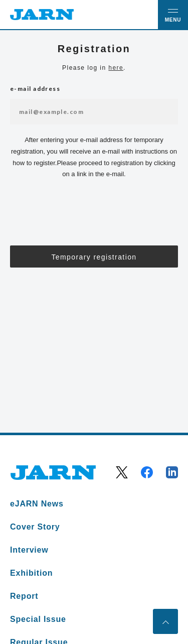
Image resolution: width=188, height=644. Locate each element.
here (116, 68)
